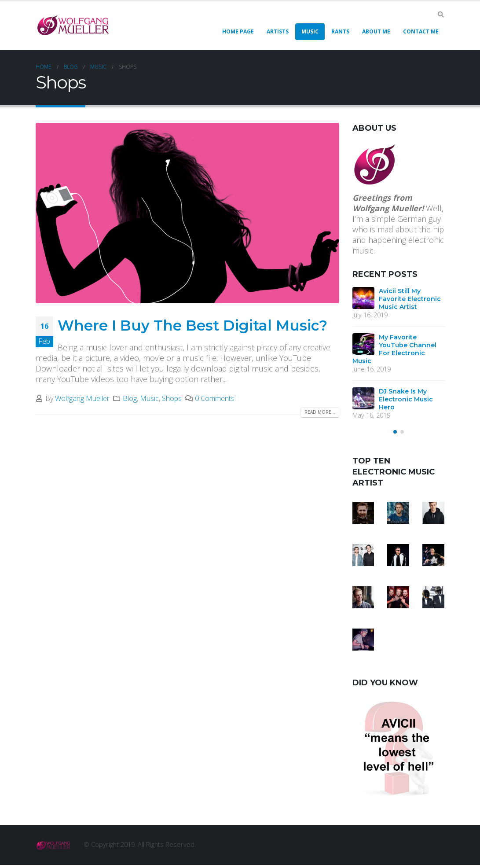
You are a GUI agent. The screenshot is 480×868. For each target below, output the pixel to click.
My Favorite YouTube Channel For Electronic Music (394, 349)
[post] (363, 298)
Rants (340, 31)
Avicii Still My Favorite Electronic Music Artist (410, 299)
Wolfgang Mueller (82, 398)
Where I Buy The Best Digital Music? (192, 325)
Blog (130, 398)
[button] (395, 435)
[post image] (187, 213)
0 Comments (215, 398)
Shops (172, 398)
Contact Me (421, 31)
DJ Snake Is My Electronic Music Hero (406, 399)
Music (310, 31)
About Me (376, 31)
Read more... (320, 412)
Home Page (238, 31)
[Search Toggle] (441, 15)
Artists (278, 31)
